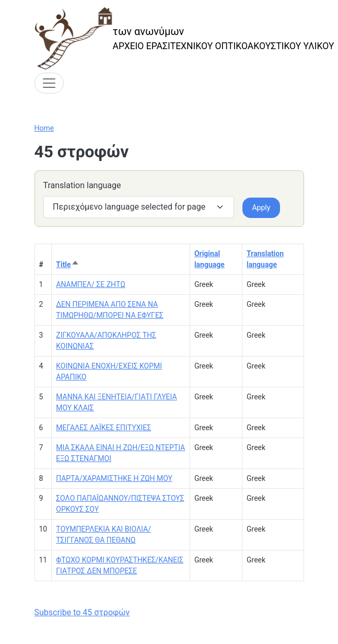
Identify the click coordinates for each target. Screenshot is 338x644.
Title (67, 264)
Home (44, 128)
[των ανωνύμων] (184, 38)
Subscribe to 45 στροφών (82, 612)
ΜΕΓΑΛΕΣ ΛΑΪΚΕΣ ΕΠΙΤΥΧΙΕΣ (103, 428)
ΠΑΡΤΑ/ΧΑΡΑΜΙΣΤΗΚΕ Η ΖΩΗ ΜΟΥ (114, 478)
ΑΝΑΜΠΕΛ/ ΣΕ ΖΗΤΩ (90, 284)
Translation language (82, 185)
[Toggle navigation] (49, 83)
